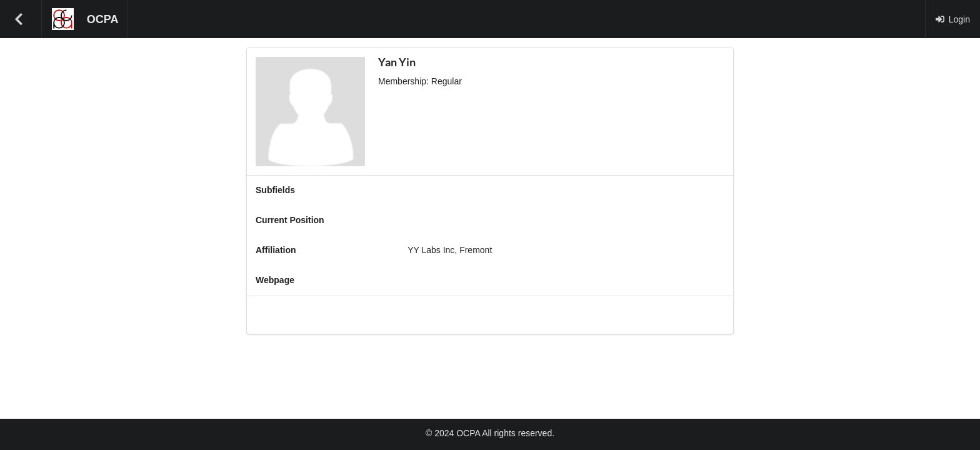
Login (952, 19)
